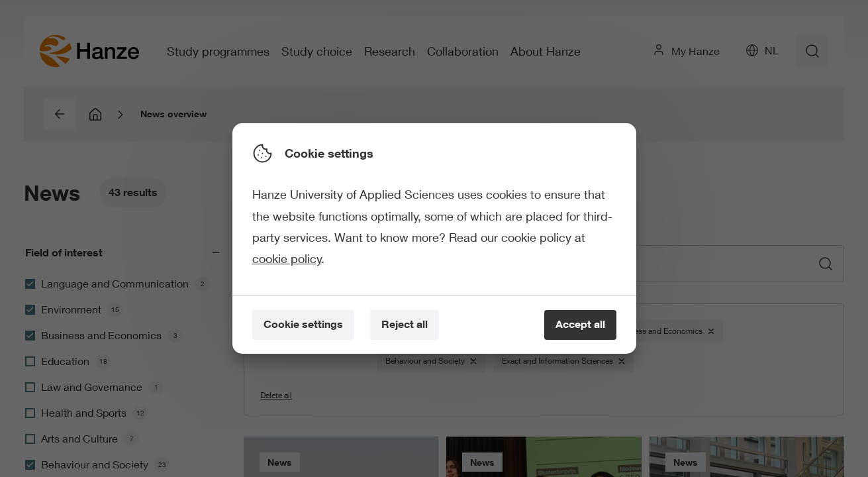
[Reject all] (405, 325)
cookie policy (287, 258)
